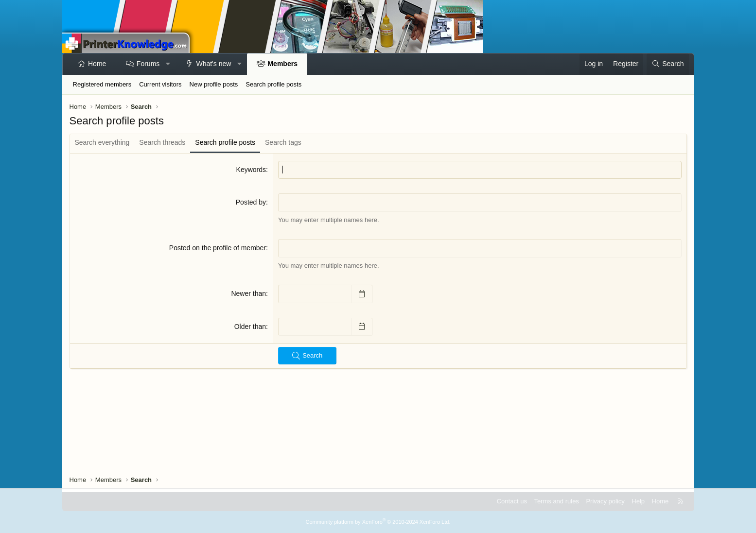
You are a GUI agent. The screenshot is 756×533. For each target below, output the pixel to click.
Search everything (102, 142)
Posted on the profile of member (218, 248)
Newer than (248, 293)
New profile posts (214, 84)
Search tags (283, 142)
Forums (148, 64)
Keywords (251, 170)
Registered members (102, 84)
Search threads (162, 142)
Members (282, 64)
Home (97, 64)
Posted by (251, 202)
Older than (250, 326)
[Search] (668, 64)
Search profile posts (273, 84)
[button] (168, 64)
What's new (213, 64)
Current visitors (160, 84)
